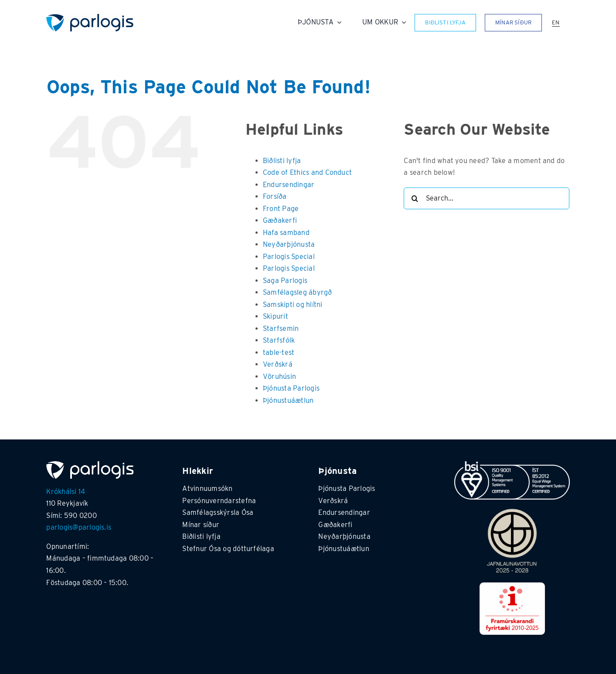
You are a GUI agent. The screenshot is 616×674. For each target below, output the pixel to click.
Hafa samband (286, 233)
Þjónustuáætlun (288, 400)
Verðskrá (278, 364)
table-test (279, 352)
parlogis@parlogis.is (79, 527)
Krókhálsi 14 (66, 492)
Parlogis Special (289, 257)
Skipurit (276, 316)
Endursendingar (289, 185)
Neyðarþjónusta (289, 244)
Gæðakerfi (280, 220)
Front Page (281, 209)
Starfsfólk (279, 340)
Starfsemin (281, 328)
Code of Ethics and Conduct (307, 172)
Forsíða (275, 196)
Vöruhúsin (279, 376)
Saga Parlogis (285, 281)
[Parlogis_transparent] (90, 17)
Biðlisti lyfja (282, 161)
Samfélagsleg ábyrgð (298, 292)
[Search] (415, 198)
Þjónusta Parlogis (291, 388)
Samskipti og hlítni (293, 305)
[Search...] (487, 198)
